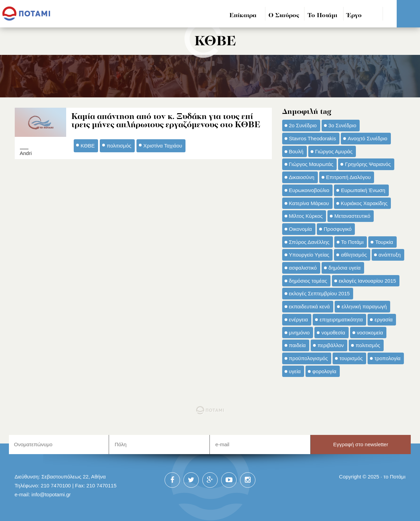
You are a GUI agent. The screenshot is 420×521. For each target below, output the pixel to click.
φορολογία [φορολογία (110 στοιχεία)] (324, 371)
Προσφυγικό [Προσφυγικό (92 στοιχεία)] (338, 229)
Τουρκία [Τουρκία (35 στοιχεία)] (384, 242)
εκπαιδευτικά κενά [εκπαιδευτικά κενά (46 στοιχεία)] (309, 306)
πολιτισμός (119, 146)
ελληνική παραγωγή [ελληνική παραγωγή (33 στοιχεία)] (364, 306)
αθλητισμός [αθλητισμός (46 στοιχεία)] (354, 255)
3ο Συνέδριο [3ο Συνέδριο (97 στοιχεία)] (342, 125)
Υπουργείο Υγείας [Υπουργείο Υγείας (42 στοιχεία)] (309, 255)
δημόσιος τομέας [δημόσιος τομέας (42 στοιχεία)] (308, 281)
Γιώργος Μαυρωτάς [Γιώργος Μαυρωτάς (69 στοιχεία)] (311, 164)
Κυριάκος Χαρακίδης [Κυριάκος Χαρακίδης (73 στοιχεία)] (364, 203)
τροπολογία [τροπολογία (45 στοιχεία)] (387, 358)
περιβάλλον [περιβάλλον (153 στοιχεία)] (331, 345)
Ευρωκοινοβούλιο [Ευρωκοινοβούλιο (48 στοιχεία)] (309, 190)
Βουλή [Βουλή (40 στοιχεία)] (296, 151)
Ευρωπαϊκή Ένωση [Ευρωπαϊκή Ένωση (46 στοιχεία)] (363, 190)
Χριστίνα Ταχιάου (163, 146)
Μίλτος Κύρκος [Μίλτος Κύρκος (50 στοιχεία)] (306, 216)
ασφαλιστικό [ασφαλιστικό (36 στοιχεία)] (303, 268)
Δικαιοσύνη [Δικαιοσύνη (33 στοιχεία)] (302, 177)
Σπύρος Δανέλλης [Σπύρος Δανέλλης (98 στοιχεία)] (309, 242)
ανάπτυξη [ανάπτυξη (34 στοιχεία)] (389, 255)
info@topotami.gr (51, 494)
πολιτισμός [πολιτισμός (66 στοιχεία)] (368, 345)
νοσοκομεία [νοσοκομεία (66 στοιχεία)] (370, 333)
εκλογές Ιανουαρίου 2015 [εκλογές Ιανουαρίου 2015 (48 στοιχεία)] (367, 281)
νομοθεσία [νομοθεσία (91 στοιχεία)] (333, 333)
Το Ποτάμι (322, 16)
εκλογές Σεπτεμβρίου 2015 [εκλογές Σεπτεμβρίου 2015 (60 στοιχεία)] (320, 293)
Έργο (354, 16)
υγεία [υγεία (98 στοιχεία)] (295, 371)
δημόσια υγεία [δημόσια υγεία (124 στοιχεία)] (345, 268)
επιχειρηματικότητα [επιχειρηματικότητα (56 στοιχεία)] (341, 319)
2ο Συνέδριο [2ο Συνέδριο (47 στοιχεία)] (303, 125)
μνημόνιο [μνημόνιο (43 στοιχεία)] (299, 333)
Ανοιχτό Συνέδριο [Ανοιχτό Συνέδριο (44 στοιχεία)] (368, 138)
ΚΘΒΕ (88, 146)
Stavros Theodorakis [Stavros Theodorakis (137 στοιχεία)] (313, 138)
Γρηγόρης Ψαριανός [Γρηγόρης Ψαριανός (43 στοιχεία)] (368, 164)
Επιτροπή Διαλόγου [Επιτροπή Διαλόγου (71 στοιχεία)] (348, 177)
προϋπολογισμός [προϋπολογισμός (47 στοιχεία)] (309, 358)
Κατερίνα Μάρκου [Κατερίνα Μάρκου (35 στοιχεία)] (309, 203)
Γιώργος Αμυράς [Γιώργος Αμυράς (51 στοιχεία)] (334, 151)
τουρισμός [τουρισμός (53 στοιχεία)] (351, 358)
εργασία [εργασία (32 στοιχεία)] (383, 319)
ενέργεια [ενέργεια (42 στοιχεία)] (299, 319)
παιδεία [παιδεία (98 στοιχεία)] (297, 345)
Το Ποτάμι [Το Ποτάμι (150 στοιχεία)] (352, 242)
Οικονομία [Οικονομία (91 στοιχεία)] (301, 229)
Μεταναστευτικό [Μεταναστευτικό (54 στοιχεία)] (352, 216)
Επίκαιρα (243, 16)
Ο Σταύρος (284, 16)
